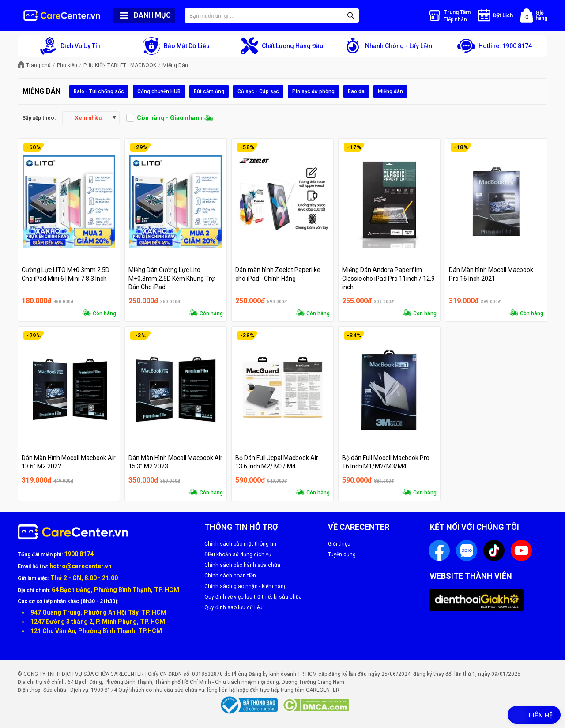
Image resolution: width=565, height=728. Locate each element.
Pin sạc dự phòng (313, 91)
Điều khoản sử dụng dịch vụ (238, 554)
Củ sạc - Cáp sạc (258, 91)
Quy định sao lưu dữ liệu (234, 607)
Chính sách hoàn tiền (230, 576)
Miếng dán (390, 91)
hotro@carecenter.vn (81, 566)
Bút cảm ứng (209, 91)
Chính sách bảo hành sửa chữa (242, 565)
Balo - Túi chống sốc (99, 91)
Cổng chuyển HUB (159, 91)
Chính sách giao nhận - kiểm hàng (246, 586)
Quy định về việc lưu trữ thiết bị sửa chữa (253, 597)
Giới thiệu (339, 544)
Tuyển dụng (342, 554)
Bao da (356, 91)
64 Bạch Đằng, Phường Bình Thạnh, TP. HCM (115, 590)
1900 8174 (79, 554)
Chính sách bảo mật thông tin (240, 544)
